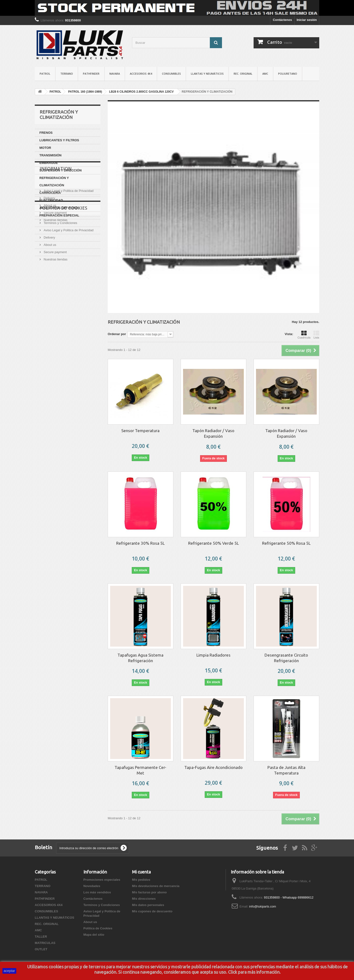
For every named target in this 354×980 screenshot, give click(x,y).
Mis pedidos (141, 880)
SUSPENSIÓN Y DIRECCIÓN (61, 170)
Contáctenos (282, 20)
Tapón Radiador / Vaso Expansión (213, 433)
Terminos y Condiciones (60, 247)
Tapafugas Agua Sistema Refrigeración (140, 658)
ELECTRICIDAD (51, 200)
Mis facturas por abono (149, 892)
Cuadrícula (304, 335)
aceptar (9, 971)
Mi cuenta (141, 872)
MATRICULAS (45, 943)
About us (49, 269)
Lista (316, 335)
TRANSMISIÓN (50, 155)
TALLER (41, 937)
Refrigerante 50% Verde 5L (213, 543)
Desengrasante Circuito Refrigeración (286, 658)
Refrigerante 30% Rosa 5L (140, 543)
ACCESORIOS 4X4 (141, 74)
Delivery (49, 262)
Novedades (92, 886)
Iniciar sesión (307, 20)
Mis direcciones (144, 899)
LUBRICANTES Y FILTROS (59, 140)
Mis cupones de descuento (152, 911)
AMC (265, 74)
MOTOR (45, 148)
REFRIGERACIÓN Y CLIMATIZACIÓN (54, 182)
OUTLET (41, 949)
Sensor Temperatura (140, 431)
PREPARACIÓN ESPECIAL (59, 215)
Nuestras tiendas (55, 283)
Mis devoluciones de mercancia (156, 886)
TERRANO (67, 74)
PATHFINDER (91, 74)
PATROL (45, 74)
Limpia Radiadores (213, 655)
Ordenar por (117, 334)
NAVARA (115, 74)
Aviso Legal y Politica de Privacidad (68, 254)
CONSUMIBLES (171, 74)
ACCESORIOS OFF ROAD (59, 208)
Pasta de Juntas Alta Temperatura (286, 770)
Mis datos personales (148, 905)
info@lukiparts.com (263, 906)
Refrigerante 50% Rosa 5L (286, 543)
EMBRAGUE (49, 163)
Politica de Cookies (63, 302)
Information (56, 234)
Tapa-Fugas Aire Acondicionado (213, 767)
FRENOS (46, 133)
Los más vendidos (97, 892)
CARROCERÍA (50, 193)
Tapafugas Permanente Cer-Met (140, 770)
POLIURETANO (288, 74)
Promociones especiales (102, 880)
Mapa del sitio (94, 935)
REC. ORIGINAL (243, 74)
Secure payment (55, 276)
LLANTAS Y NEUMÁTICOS (207, 74)
